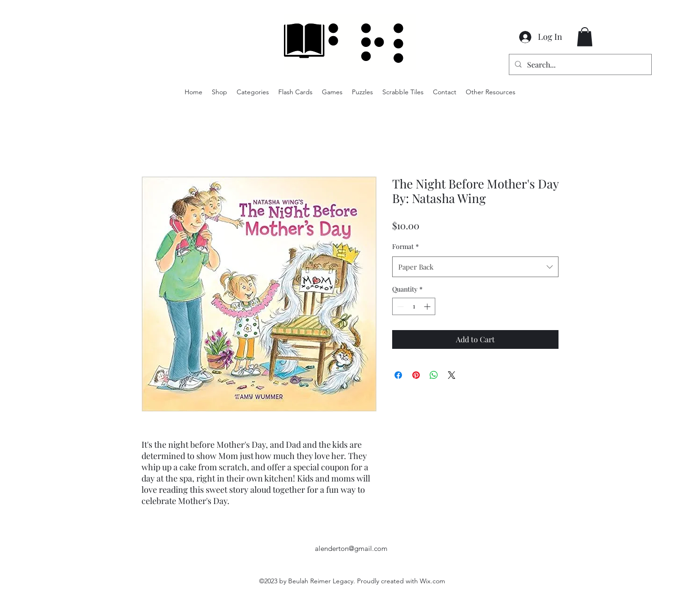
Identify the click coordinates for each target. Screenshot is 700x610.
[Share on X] (452, 375)
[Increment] (428, 306)
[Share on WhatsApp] (434, 375)
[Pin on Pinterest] (416, 375)
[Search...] (579, 65)
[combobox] (475, 267)
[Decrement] (399, 306)
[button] (585, 37)
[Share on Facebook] (398, 375)
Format (406, 246)
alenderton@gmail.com (351, 548)
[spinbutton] (414, 306)
